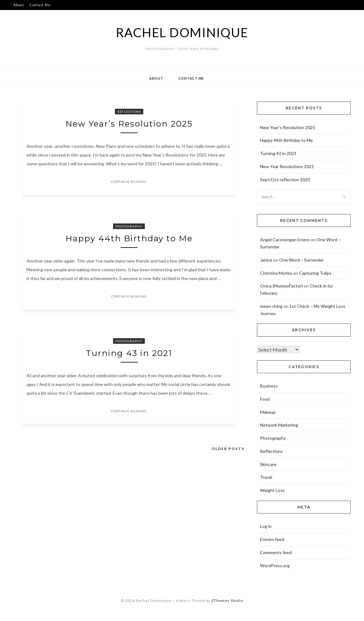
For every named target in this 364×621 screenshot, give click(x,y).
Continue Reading (129, 182)
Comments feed (276, 552)
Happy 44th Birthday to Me (129, 238)
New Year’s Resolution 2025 (129, 124)
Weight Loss (272, 490)
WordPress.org (275, 566)
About (19, 5)
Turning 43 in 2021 (129, 353)
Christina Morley (276, 273)
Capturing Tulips (315, 273)
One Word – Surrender (301, 260)
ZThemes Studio (227, 601)
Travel (266, 477)
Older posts (228, 449)
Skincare (268, 464)
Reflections (129, 112)
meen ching (271, 306)
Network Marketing (279, 425)
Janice (266, 260)
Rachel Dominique (182, 33)
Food (265, 399)
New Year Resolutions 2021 (287, 166)
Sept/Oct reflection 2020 (285, 180)
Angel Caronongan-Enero (285, 240)
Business (269, 386)
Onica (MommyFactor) (281, 286)
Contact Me (40, 5)
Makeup (268, 412)
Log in (266, 526)
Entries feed (272, 539)
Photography (129, 226)
